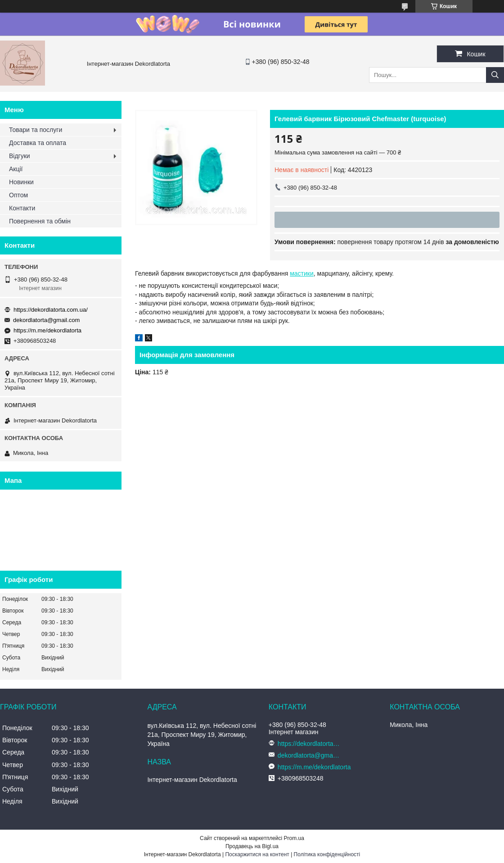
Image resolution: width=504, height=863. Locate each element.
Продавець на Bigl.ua (252, 846)
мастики (302, 273)
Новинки (21, 182)
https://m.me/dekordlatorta (47, 330)
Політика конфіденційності (327, 854)
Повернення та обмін (40, 221)
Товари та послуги (36, 130)
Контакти (22, 208)
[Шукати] (495, 75)
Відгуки (20, 156)
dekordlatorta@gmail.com (46, 320)
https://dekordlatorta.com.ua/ (51, 310)
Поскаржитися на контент (257, 854)
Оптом (18, 195)
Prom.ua (294, 838)
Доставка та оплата (38, 143)
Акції (16, 169)
